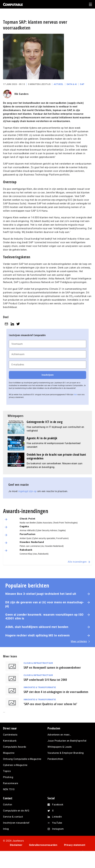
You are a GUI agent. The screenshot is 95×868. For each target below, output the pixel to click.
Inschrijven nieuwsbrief (16, 823)
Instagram (58, 829)
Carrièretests (10, 735)
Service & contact (13, 817)
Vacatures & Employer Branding (66, 753)
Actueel (59, 84)
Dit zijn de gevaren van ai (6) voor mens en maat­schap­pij (45, 604)
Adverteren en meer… (59, 735)
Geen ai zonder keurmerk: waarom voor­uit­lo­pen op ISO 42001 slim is (44, 616)
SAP (82, 84)
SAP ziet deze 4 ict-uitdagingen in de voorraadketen (56, 692)
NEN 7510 (9, 789)
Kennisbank (10, 741)
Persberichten (55, 759)
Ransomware (11, 783)
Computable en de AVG (16, 811)
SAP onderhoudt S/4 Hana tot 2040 (45, 680)
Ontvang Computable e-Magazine (22, 759)
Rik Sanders (22, 94)
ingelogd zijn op (27, 491)
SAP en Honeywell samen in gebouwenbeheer (52, 668)
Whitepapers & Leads (60, 747)
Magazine (9, 753)
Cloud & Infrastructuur (38, 663)
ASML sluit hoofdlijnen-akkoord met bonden (37, 627)
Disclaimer (16, 845)
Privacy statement (75, 845)
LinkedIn (57, 817)
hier (75, 395)
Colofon (8, 805)
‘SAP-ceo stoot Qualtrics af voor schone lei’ (50, 704)
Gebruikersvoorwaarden (43, 845)
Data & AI (72, 84)
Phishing (8, 777)
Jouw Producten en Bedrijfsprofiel (67, 741)
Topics (7, 771)
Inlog (6, 829)
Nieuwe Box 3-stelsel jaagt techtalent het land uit (41, 594)
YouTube (57, 823)
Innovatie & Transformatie (40, 687)
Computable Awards (15, 747)
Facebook (58, 805)
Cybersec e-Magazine (15, 765)
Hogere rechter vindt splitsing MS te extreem (37, 635)
